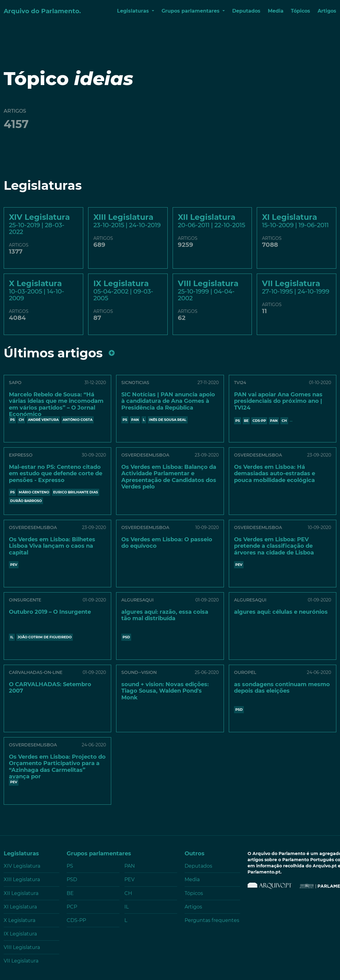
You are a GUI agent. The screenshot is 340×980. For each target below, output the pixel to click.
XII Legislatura (21, 893)
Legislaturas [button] (134, 11)
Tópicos (301, 11)
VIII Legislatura (22, 947)
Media (276, 11)
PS (12, 420)
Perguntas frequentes (212, 920)
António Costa (78, 420)
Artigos (327, 11)
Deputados (246, 11)
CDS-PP (259, 421)
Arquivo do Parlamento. (42, 11)
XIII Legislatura (22, 879)
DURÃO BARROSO (26, 501)
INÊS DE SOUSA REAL (168, 420)
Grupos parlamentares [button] (191, 11)
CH (21, 420)
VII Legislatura (21, 961)
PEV (14, 565)
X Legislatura (20, 920)
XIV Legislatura (22, 866)
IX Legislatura (20, 934)
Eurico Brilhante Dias (76, 492)
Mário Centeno (34, 492)
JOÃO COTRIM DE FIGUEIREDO (45, 637)
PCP (72, 907)
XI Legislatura (20, 907)
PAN (135, 420)
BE (246, 421)
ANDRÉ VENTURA (43, 420)
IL (12, 637)
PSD (126, 637)
